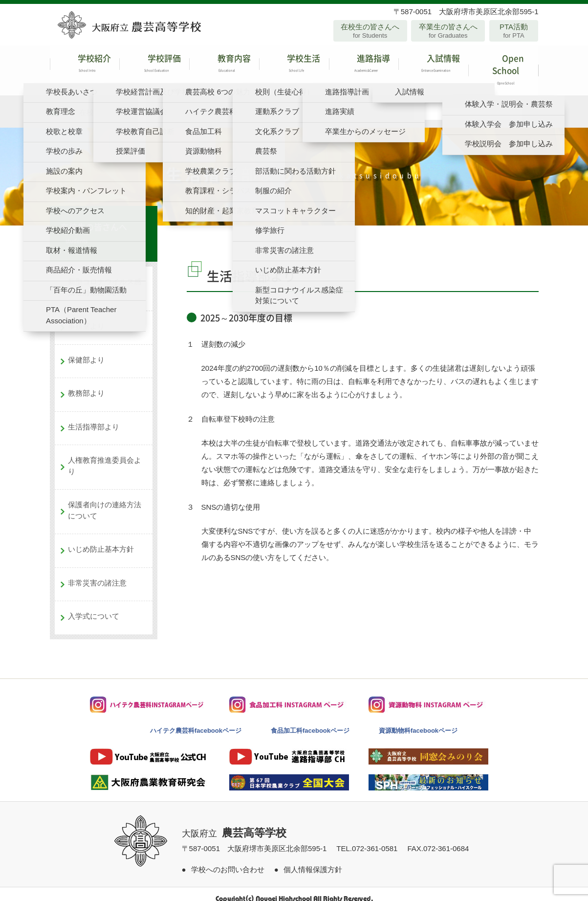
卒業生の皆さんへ (448, 31)
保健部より (86, 350)
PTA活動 (514, 31)
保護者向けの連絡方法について (105, 501)
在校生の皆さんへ (370, 31)
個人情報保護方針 (313, 860)
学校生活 (294, 66)
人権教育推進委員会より (105, 456)
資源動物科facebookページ (418, 721)
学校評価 (154, 66)
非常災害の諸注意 (97, 574)
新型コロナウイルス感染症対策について (105, 278)
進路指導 (364, 66)
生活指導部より (94, 417)
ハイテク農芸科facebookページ (196, 721)
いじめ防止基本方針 (101, 540)
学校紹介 (85, 66)
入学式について (94, 607)
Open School (503, 66)
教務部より (86, 384)
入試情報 (433, 66)
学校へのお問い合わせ (228, 860)
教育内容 (224, 66)
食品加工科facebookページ (310, 721)
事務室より (86, 317)
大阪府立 (234, 824)
